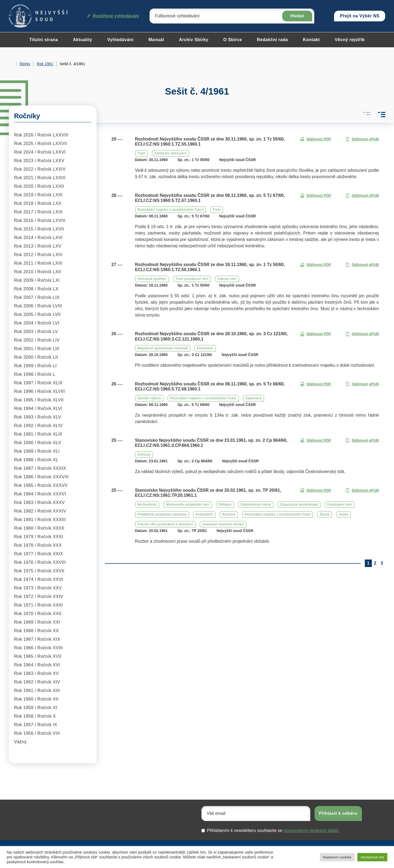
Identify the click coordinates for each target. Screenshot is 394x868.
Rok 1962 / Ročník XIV (37, 682)
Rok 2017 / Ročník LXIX (39, 212)
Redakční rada (273, 40)
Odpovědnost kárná (256, 505)
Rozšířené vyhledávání (113, 16)
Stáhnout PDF (316, 139)
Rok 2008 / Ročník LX (36, 289)
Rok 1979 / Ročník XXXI (39, 537)
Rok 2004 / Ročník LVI (37, 323)
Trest (141, 153)
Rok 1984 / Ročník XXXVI (40, 494)
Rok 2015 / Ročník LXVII (39, 229)
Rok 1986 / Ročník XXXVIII (42, 477)
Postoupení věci (340, 505)
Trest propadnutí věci (192, 279)
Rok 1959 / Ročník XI (36, 708)
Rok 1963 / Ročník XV (37, 673)
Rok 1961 (45, 64)
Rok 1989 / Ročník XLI (37, 451)
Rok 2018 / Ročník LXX (38, 203)
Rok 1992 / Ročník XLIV (39, 426)
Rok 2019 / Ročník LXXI (39, 195)
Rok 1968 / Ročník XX (37, 631)
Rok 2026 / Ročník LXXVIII (41, 135)
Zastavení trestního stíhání (223, 524)
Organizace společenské (299, 505)
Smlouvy (144, 455)
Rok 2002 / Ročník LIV (37, 340)
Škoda (325, 514)
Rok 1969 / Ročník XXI (37, 622)
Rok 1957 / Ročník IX (36, 725)
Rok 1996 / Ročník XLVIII (40, 391)
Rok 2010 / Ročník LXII (38, 272)
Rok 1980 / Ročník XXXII (39, 528)
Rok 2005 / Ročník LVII (37, 314)
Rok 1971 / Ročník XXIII (39, 605)
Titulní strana (43, 40)
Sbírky (25, 64)
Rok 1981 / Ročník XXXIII (40, 520)
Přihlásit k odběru (338, 813)
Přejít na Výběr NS (360, 16)
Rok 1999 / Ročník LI (35, 366)
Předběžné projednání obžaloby (162, 514)
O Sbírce (233, 40)
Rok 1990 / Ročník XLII (38, 443)
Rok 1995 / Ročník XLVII (39, 400)
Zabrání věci (227, 279)
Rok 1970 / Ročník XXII (38, 614)
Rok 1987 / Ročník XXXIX (40, 468)
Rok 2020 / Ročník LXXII (39, 186)
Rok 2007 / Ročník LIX (37, 297)
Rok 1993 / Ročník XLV (38, 417)
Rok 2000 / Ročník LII (36, 357)
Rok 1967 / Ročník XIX (37, 639)
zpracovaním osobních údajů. (311, 830)
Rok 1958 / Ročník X (35, 716)
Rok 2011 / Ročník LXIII (38, 263)
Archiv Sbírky (194, 40)
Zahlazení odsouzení (171, 153)
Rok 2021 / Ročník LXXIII (40, 178)
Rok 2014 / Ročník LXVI (39, 238)
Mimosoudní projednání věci (188, 505)
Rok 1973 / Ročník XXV (38, 588)
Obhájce (225, 505)
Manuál (156, 40)
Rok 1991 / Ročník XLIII (38, 434)
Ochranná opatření (152, 279)
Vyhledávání (120, 40)
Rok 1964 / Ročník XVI (37, 665)
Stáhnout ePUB (362, 139)
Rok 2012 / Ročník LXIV (39, 255)
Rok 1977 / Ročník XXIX (39, 554)
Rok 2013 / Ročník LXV (38, 246)
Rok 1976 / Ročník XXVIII (40, 562)
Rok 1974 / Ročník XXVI (39, 579)
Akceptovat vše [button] (372, 857)
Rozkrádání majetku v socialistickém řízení (171, 210)
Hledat (297, 16)
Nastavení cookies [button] (337, 857)
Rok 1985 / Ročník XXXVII (41, 485)
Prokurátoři (204, 514)
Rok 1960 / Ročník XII (36, 699)
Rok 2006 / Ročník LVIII (38, 306)
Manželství (205, 348)
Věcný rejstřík (350, 40)
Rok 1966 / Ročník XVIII (39, 648)
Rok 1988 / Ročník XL (36, 460)
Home (11, 64)
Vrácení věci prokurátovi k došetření (165, 524)
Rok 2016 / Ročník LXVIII (40, 220)
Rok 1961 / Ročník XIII (37, 691)
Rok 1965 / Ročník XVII (38, 656)
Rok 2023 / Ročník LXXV (39, 161)
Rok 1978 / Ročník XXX (38, 545)
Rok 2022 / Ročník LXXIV (40, 169)
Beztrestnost (147, 505)
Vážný (20, 742)
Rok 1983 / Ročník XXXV (40, 503)
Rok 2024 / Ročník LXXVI (40, 152)
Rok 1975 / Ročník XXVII (39, 571)
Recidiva (229, 514)
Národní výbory (149, 398)
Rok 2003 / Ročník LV (36, 332)
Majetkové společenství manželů (163, 348)
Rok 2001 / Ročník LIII (37, 349)
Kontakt (311, 40)
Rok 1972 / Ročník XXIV (39, 597)
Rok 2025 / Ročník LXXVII (41, 144)
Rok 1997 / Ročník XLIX (39, 383)
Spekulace (254, 398)
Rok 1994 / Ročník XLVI (38, 408)
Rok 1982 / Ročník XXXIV (40, 511)
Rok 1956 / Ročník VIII (37, 733)
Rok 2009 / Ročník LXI (37, 280)
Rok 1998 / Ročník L (35, 374)
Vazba (343, 514)
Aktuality (83, 40)
